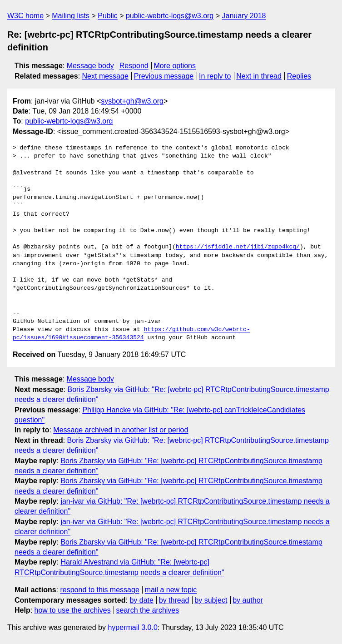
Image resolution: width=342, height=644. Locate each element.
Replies (299, 76)
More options (175, 66)
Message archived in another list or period (121, 430)
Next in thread (259, 76)
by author (248, 600)
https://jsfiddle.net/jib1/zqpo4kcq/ (238, 247)
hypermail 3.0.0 (132, 627)
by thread (174, 600)
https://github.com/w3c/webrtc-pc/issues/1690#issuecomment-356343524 (131, 334)
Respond (134, 66)
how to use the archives (73, 610)
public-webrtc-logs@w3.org (170, 16)
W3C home (25, 16)
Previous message (164, 76)
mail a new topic (171, 590)
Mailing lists (71, 16)
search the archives (148, 610)
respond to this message (99, 590)
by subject (211, 600)
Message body (90, 66)
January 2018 (244, 16)
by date (141, 600)
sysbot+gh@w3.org (132, 101)
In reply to (215, 76)
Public (108, 16)
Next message (105, 76)
